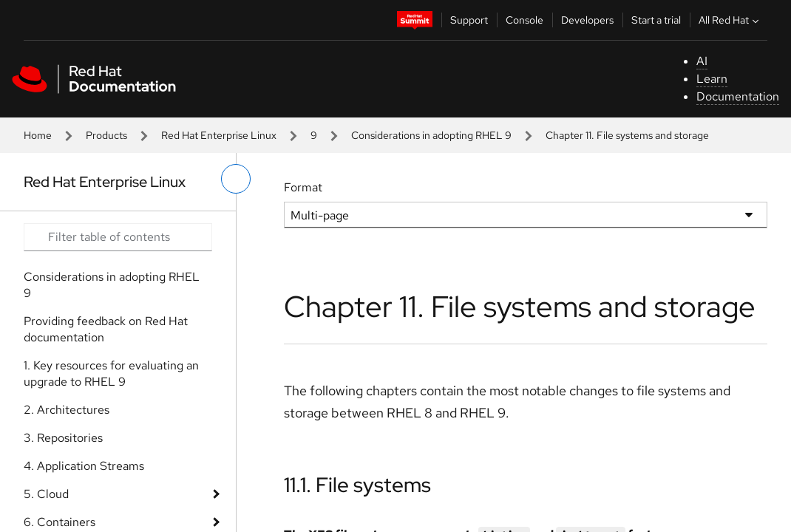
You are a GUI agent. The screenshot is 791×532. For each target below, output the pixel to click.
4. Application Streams (84, 466)
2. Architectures (67, 410)
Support (469, 20)
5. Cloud (46, 494)
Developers (587, 20)
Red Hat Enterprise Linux (219, 135)
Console (524, 20)
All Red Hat (730, 20)
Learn (712, 79)
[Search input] (118, 237)
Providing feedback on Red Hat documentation (106, 329)
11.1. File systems (357, 485)
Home (38, 135)
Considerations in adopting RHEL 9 (431, 135)
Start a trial (656, 20)
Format (303, 187)
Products (106, 135)
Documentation (738, 96)
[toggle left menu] (236, 179)
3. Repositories (63, 438)
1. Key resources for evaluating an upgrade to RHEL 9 (111, 374)
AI (702, 61)
